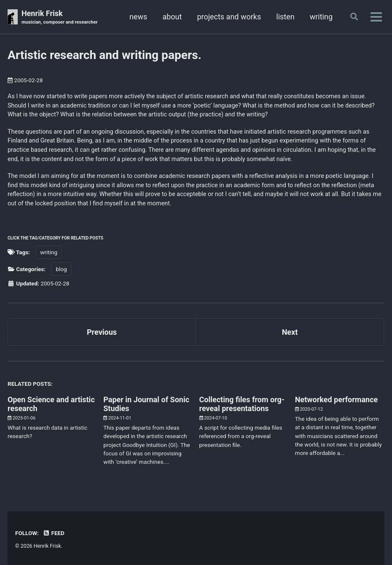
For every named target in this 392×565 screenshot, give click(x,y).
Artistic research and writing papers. (105, 55)
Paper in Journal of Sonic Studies (146, 404)
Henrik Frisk (60, 17)
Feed (54, 533)
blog (61, 269)
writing (321, 17)
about (172, 17)
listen (285, 17)
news (138, 17)
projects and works (229, 17)
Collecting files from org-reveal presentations (242, 404)
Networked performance (336, 400)
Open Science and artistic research (51, 404)
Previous (102, 332)
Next (290, 332)
